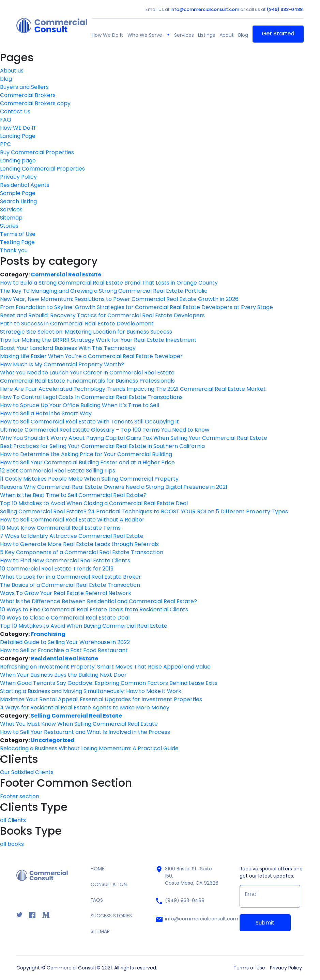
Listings (207, 35)
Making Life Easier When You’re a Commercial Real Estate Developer (91, 356)
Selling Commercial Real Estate (76, 716)
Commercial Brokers (28, 95)
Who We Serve (145, 35)
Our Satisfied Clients (27, 772)
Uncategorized (53, 740)
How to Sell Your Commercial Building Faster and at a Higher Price (87, 462)
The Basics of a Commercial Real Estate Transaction (70, 585)
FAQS (97, 900)
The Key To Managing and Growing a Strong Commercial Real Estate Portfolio (104, 291)
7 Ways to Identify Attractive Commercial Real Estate (72, 536)
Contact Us (15, 111)
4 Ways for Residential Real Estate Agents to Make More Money (85, 708)
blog (6, 79)
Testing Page (17, 242)
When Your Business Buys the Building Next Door (63, 675)
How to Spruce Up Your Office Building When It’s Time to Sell (80, 405)
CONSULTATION (109, 884)
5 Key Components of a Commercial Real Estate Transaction (82, 552)
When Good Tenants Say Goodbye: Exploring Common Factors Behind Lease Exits (109, 683)
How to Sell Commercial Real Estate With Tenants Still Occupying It (89, 422)
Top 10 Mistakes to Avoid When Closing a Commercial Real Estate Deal (94, 503)
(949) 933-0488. (285, 9)
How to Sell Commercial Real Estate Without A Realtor (72, 520)
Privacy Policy (18, 177)
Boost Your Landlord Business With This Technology (68, 348)
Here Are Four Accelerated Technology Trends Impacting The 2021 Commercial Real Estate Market (133, 389)
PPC (5, 144)
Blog (243, 35)
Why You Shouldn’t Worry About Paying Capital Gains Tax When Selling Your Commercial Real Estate (134, 438)
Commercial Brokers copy (35, 103)
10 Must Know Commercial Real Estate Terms (60, 528)
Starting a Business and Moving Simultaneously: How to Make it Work (91, 691)
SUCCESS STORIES (111, 916)
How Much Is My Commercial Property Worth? (62, 364)
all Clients (13, 820)
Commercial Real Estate (66, 275)
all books (12, 844)
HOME (97, 869)
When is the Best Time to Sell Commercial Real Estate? (73, 495)
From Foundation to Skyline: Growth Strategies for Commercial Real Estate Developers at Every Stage (136, 307)
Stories (9, 226)
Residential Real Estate (64, 658)
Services (184, 35)
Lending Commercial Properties (42, 169)
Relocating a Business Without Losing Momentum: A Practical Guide (89, 748)
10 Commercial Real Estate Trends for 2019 (57, 569)
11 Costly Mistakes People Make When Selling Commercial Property (89, 479)
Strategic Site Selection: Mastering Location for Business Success (86, 332)
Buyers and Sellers (24, 87)
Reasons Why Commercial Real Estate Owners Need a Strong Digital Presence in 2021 (114, 487)
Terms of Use (18, 234)
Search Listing (18, 201)
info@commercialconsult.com (205, 9)
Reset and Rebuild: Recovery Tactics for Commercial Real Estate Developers (102, 315)
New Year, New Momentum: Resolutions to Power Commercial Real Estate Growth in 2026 (119, 299)
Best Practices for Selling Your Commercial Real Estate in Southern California (102, 446)
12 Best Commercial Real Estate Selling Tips (58, 471)
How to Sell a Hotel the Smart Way (46, 413)
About (227, 35)
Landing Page (18, 136)
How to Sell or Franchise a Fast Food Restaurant (64, 650)
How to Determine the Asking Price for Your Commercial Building (86, 454)
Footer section (20, 796)
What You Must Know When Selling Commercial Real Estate (79, 724)
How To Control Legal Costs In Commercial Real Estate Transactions (91, 397)
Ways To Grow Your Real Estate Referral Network (66, 593)
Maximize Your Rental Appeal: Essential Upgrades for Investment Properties (101, 699)
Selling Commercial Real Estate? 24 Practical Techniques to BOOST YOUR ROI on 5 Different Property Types (144, 511)
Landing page (18, 160)
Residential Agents (25, 185)
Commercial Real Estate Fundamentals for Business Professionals (87, 381)
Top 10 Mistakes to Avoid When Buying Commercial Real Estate (84, 626)
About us (12, 71)
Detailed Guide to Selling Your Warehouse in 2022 (65, 642)
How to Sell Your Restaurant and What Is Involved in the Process (85, 732)
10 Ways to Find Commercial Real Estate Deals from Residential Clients (94, 609)
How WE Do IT (18, 128)
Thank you (14, 250)
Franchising (48, 634)
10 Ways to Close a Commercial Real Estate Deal (65, 618)
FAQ (6, 120)
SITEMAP (100, 931)
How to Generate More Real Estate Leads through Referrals (79, 544)
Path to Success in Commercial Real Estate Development (77, 324)
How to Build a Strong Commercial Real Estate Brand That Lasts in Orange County (109, 283)
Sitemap (11, 218)
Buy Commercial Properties (37, 152)
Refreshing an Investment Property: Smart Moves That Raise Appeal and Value (105, 667)
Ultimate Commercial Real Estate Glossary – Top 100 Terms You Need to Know (105, 430)
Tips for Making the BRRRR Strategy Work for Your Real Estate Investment (98, 340)
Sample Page (18, 193)
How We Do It (107, 35)
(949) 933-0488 (180, 901)
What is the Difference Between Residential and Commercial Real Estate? (98, 601)
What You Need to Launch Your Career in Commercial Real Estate (87, 373)
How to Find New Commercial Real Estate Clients (65, 560)
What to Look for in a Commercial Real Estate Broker (71, 577)
